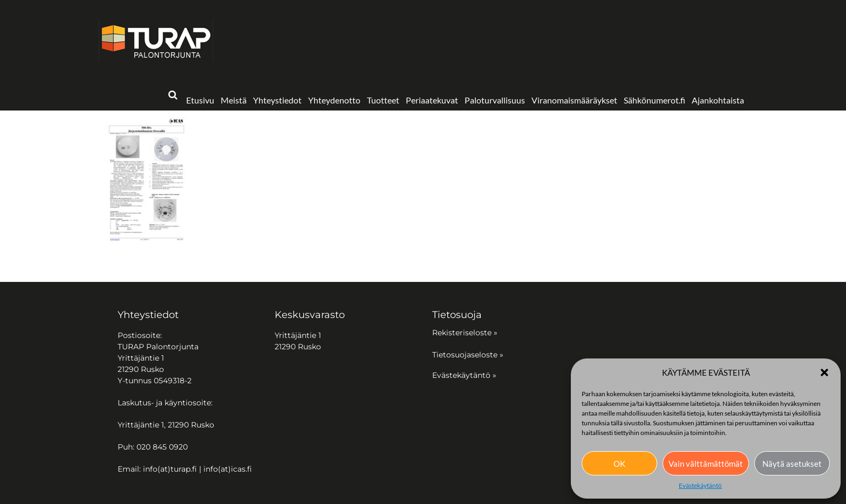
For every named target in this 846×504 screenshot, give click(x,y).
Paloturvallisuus (495, 100)
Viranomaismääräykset (574, 100)
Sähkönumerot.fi (654, 100)
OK (619, 464)
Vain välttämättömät (706, 464)
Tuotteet (383, 100)
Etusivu (200, 100)
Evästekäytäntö (700, 485)
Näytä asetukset (792, 464)
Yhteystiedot (277, 100)
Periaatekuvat (432, 100)
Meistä (234, 100)
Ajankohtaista (718, 100)
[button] (824, 372)
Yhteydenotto (334, 100)
